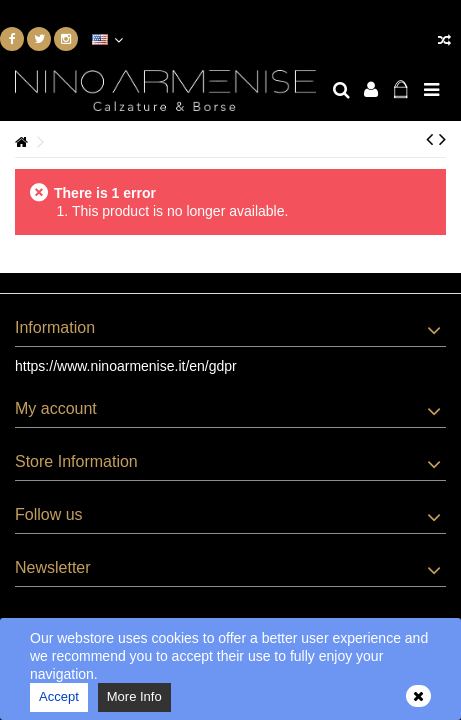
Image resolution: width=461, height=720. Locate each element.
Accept (59, 696)
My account (56, 408)
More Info (134, 696)
